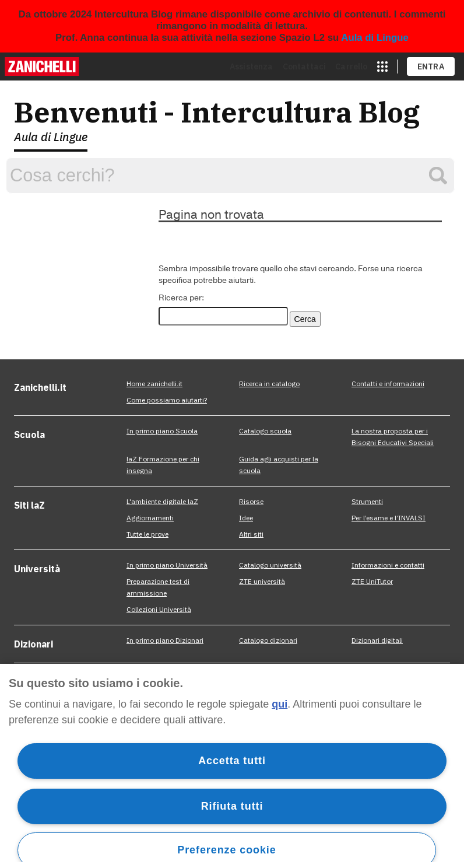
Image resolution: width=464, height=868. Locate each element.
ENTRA (431, 66)
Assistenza (252, 66)
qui (280, 704)
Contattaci (305, 66)
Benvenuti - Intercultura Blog (217, 112)
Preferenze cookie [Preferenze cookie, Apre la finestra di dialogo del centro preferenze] (226, 850)
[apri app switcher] (382, 66)
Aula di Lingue (375, 38)
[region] (232, 766)
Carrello (351, 66)
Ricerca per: (181, 298)
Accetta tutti (232, 761)
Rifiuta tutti (232, 806)
